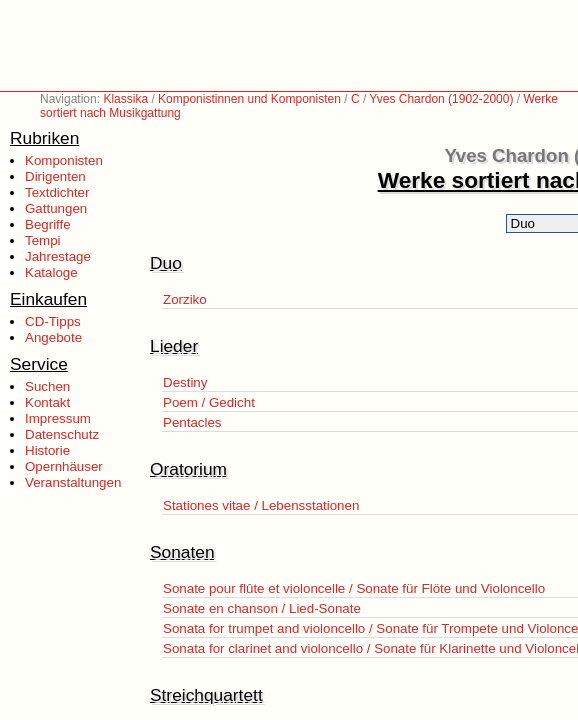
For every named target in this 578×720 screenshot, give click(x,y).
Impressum (58, 418)
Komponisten (64, 160)
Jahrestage (58, 256)
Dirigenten (55, 176)
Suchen (47, 386)
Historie (47, 450)
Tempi (43, 240)
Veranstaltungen (73, 482)
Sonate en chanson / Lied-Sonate (262, 608)
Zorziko (185, 299)
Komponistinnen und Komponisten (249, 99)
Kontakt (47, 402)
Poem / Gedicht (209, 402)
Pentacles (192, 422)
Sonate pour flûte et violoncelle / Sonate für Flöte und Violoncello (354, 588)
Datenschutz (62, 434)
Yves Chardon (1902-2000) (441, 99)
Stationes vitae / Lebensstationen (261, 505)
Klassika (125, 99)
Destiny (185, 382)
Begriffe (48, 224)
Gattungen (56, 208)
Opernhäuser (64, 466)
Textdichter (57, 192)
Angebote (53, 337)
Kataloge (51, 272)
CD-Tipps (53, 321)
